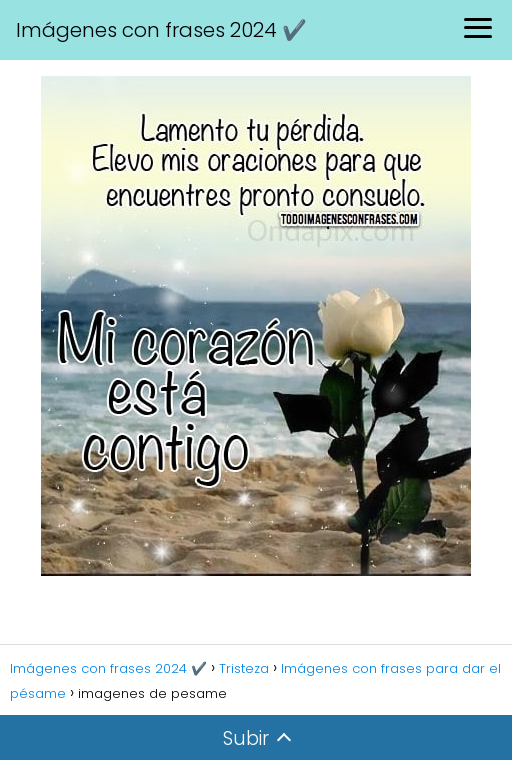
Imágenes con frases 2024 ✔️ (161, 30)
